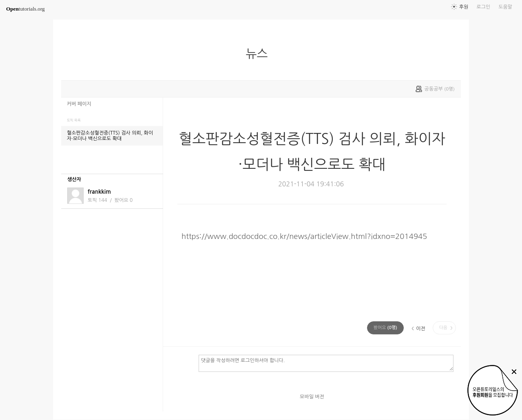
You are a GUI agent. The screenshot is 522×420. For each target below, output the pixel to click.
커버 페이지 (79, 104)
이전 (421, 329)
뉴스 (260, 54)
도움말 (505, 7)
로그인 (483, 7)
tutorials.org (25, 9)
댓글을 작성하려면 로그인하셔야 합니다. (326, 363)
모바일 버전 (312, 397)
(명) (385, 328)
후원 (464, 7)
